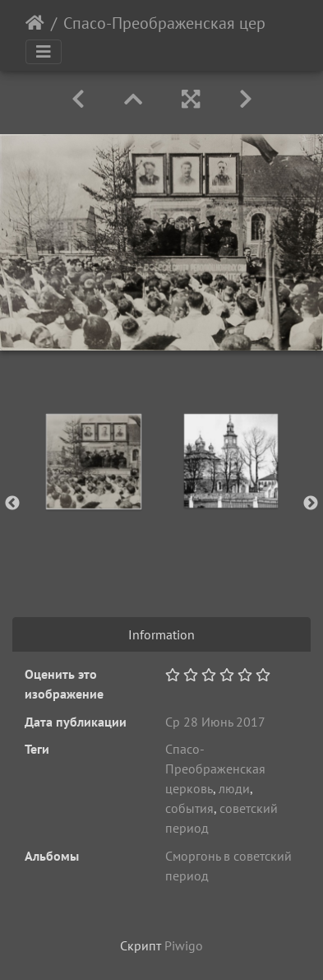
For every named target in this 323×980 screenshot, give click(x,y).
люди (234, 788)
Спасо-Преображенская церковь (181, 23)
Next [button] (311, 504)
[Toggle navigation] (44, 52)
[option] (93, 462)
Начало (35, 23)
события (189, 808)
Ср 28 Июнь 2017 (215, 722)
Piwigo (184, 945)
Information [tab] (161, 634)
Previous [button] (12, 504)
